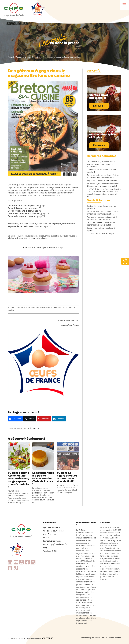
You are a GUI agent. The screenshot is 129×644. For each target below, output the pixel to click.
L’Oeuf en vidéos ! (51, 534)
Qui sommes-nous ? (52, 527)
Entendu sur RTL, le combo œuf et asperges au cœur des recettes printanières (101, 164)
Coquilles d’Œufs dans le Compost (101, 233)
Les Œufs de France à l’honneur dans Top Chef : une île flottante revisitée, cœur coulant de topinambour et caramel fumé (104, 193)
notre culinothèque (40, 238)
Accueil (11, 57)
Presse (46, 538)
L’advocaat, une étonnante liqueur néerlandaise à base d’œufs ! (101, 224)
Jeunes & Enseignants (52, 541)
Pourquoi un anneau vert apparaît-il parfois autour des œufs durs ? (102, 218)
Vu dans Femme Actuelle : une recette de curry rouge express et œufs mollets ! (19, 480)
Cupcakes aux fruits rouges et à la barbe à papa (43, 247)
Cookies (104, 638)
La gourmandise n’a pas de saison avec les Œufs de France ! (43, 478)
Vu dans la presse (23, 57)
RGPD (97, 638)
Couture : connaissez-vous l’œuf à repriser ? (101, 229)
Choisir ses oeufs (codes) (54, 531)
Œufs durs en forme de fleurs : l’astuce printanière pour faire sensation (103, 176)
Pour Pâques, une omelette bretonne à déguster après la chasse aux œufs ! (103, 185)
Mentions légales (87, 638)
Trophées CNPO (50, 551)
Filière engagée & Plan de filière (56, 544)
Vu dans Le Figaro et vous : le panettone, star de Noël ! (67, 477)
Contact (118, 638)
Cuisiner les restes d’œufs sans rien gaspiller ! (102, 171)
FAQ (45, 548)
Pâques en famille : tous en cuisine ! (102, 181)
